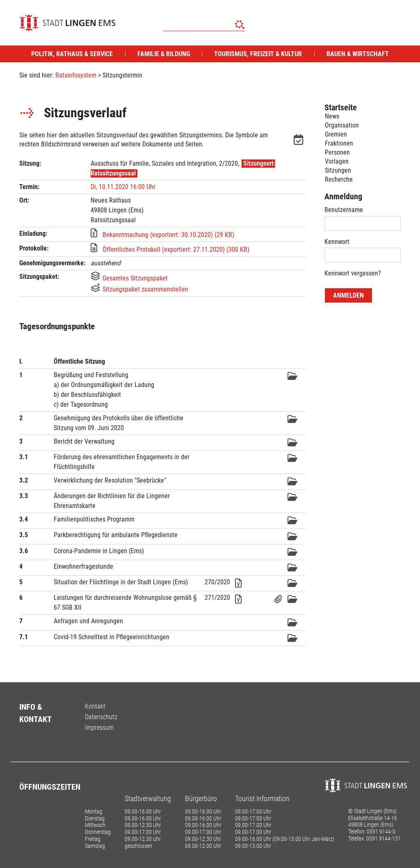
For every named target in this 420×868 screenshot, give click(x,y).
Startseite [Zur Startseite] (341, 107)
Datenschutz (101, 717)
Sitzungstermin (122, 75)
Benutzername (344, 210)
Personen (337, 152)
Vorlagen (337, 161)
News (332, 116)
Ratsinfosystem (76, 75)
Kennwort (337, 242)
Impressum (99, 728)
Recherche (339, 179)
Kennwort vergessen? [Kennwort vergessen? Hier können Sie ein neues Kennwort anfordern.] (353, 273)
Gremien (336, 134)
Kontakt (95, 706)
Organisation (342, 125)
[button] (299, 141)
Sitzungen (338, 170)
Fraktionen (339, 143)
